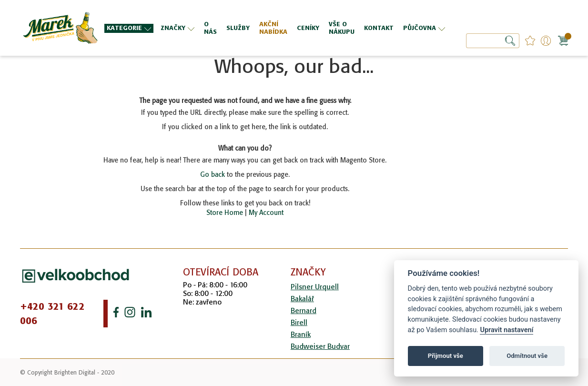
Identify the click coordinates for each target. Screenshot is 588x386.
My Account (266, 213)
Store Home (225, 213)
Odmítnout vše (527, 356)
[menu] (276, 28)
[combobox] (493, 41)
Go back (213, 174)
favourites (530, 41)
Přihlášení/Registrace (546, 41)
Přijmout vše (446, 356)
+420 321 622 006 (52, 314)
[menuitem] (129, 28)
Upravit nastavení (507, 330)
